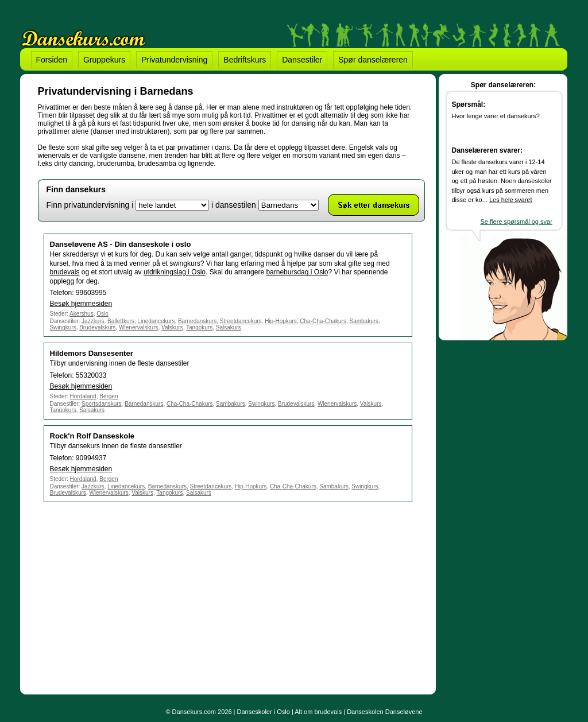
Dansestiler (302, 60)
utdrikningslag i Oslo (175, 272)
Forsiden (52, 60)
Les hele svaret (511, 200)
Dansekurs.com (194, 712)
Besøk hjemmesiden (81, 304)
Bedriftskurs (245, 60)
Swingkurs (63, 327)
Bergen (109, 396)
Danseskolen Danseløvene (384, 712)
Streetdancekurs (241, 321)
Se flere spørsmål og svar (517, 222)
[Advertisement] (134, 596)
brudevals (65, 272)
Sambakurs (364, 321)
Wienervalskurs (138, 327)
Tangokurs (199, 327)
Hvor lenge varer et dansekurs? (496, 116)
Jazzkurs (93, 321)
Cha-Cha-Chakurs (323, 321)
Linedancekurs (156, 321)
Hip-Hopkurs (281, 321)
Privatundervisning (174, 60)
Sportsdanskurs (101, 404)
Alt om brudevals (318, 712)
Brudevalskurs (97, 327)
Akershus (82, 314)
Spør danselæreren (373, 60)
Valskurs (172, 327)
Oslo (102, 314)
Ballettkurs (121, 321)
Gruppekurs (104, 60)
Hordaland (83, 396)
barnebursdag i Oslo (297, 272)
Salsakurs (229, 327)
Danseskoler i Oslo (264, 712)
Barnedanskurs (197, 321)
